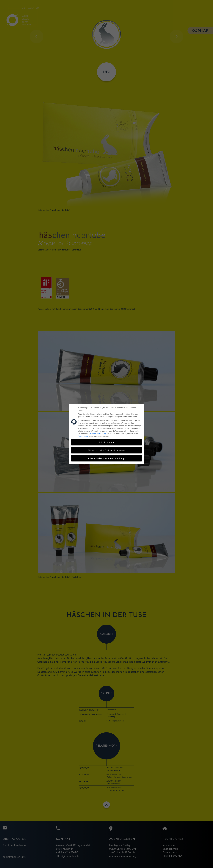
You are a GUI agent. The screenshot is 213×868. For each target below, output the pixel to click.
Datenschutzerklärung (97, 433)
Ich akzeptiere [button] (106, 442)
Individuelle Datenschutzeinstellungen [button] (107, 458)
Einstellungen (83, 436)
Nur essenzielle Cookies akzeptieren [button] (106, 450)
